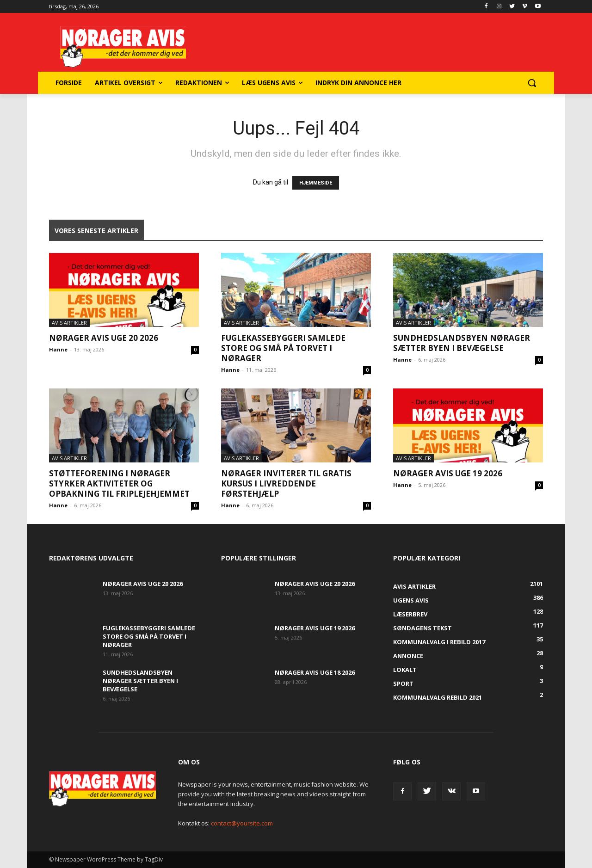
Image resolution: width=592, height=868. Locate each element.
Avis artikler (69, 323)
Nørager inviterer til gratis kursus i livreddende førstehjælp (286, 483)
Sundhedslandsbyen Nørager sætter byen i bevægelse (462, 343)
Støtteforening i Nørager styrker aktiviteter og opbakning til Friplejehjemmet (119, 483)
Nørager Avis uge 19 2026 (448, 473)
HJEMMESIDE (316, 183)
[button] (532, 83)
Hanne (58, 349)
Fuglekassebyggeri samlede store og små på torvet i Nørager (283, 348)
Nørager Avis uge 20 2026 (104, 338)
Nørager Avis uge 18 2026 (315, 672)
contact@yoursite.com (242, 823)
